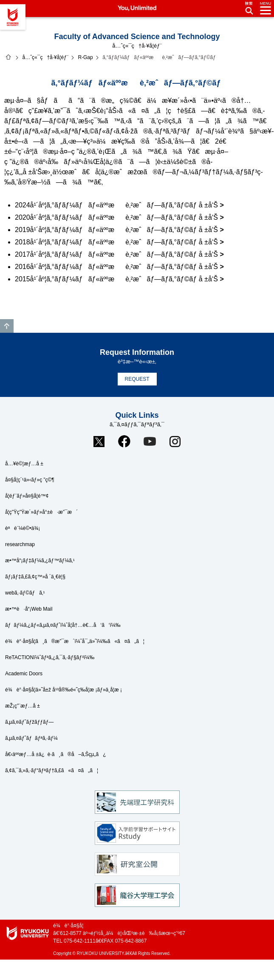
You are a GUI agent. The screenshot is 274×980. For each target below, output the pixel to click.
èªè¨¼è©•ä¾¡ (23, 528)
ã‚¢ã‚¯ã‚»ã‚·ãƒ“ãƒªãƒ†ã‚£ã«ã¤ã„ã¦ (52, 770)
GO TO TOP (7, 326)
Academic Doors (24, 674)
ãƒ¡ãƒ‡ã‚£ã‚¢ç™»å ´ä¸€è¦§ (35, 577)
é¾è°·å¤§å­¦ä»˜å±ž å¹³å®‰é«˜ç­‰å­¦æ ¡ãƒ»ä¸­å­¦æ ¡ (64, 690)
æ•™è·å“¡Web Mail (29, 609)
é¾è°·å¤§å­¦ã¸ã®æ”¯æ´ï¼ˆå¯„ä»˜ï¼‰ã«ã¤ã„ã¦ (75, 641)
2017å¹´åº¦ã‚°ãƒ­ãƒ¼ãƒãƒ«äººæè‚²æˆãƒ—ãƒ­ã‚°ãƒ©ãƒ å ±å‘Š (116, 254)
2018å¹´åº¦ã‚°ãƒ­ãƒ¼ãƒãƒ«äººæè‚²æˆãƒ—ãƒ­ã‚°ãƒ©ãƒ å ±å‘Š (116, 242)
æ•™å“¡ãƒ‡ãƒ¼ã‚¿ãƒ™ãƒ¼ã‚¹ (40, 561)
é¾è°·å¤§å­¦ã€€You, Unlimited (13, 17)
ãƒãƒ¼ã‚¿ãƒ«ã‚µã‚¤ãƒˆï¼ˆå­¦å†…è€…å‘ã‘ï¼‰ (63, 625)
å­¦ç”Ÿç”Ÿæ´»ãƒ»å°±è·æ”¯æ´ (41, 512)
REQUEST (137, 379)
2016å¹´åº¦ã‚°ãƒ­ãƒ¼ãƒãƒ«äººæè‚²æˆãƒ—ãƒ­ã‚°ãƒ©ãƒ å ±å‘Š (116, 267)
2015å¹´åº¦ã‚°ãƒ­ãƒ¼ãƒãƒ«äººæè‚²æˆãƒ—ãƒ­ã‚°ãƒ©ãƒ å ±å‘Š (116, 279)
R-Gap (85, 57)
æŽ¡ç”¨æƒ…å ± (23, 706)
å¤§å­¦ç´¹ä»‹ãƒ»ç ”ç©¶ (30, 480)
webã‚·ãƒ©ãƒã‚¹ (25, 593)
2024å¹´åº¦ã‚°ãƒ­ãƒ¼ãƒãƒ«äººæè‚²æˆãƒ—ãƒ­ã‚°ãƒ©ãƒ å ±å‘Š (116, 205)
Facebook (124, 442)
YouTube (150, 442)
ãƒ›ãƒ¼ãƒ (8, 57)
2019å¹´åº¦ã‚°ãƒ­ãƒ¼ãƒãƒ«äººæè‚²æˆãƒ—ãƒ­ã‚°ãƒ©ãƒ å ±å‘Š (116, 230)
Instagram (175, 442)
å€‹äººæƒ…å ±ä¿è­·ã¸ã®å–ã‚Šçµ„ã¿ (56, 754)
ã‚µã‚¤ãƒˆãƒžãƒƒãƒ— (29, 722)
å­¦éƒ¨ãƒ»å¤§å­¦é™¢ (27, 496)
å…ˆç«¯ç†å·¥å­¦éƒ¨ (45, 57)
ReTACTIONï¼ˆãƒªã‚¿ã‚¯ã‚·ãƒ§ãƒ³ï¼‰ (50, 657)
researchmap (20, 544)
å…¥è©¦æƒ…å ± (24, 464)
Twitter (99, 442)
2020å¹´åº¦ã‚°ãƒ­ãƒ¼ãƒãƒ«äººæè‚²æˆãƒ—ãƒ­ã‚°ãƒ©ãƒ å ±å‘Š (116, 217)
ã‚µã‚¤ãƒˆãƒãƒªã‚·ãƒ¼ (31, 738)
